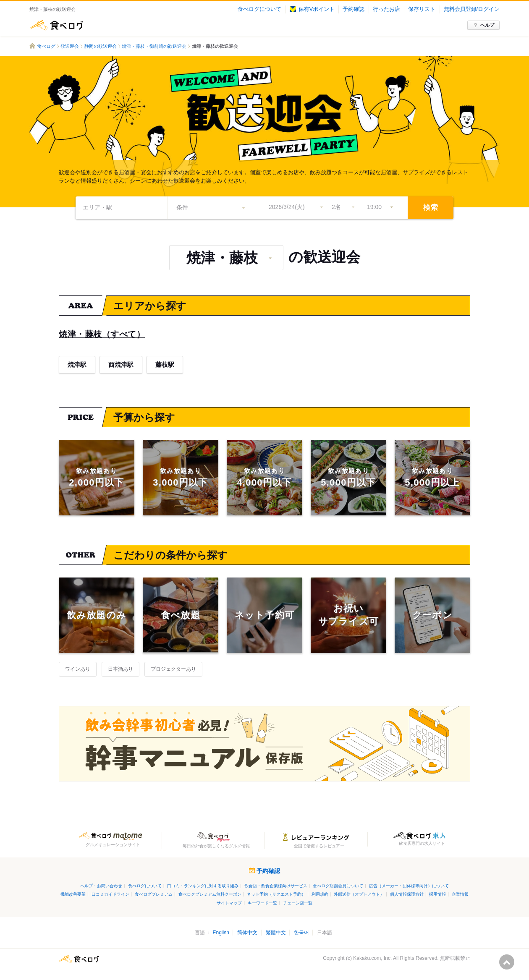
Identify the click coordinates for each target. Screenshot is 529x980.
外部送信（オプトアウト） (359, 894)
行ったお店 (386, 9)
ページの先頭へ (507, 962)
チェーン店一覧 (298, 903)
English (221, 933)
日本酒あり (120, 669)
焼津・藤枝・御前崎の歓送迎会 (154, 46)
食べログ (57, 25)
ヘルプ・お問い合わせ (101, 886)
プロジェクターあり (173, 669)
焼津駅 (77, 365)
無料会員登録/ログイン (472, 9)
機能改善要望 (73, 894)
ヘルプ (487, 25)
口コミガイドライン (110, 894)
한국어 (301, 933)
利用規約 (320, 894)
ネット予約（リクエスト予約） (276, 894)
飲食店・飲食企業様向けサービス (276, 886)
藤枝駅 (165, 365)
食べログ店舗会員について (338, 886)
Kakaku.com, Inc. (372, 958)
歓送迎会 (70, 46)
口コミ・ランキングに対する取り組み (203, 886)
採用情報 (437, 894)
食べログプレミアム (154, 894)
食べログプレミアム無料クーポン (210, 894)
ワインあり (78, 669)
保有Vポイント (312, 9)
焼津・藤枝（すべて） (102, 334)
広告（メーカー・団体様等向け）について (409, 886)
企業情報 (460, 894)
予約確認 (354, 9)
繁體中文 (276, 933)
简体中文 (247, 933)
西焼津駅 (121, 365)
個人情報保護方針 (407, 894)
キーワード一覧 (262, 903)
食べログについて (259, 9)
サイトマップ (229, 903)
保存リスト (422, 9)
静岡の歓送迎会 (101, 46)
